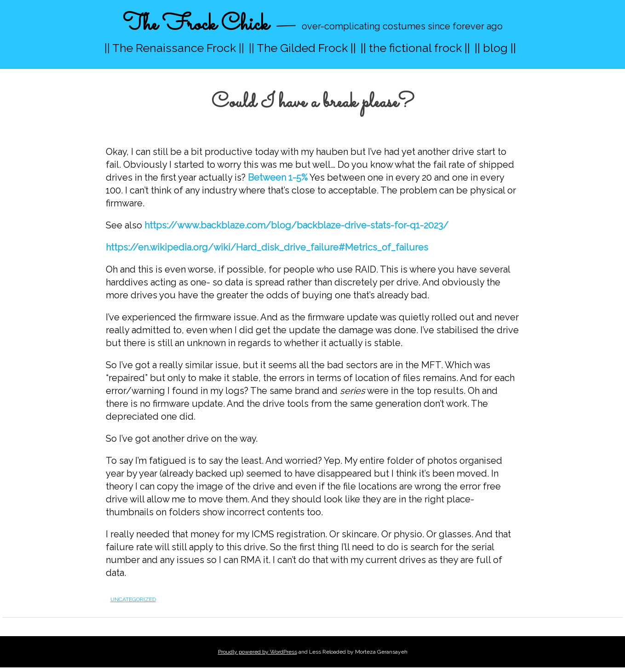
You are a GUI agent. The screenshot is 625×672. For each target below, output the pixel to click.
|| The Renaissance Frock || (174, 48)
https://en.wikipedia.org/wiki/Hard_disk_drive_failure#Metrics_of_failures (267, 247)
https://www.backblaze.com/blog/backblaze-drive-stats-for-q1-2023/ (296, 225)
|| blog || (495, 48)
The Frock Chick (196, 25)
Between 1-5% (278, 177)
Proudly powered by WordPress (258, 652)
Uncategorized (133, 599)
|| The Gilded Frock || (302, 48)
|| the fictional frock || (415, 48)
